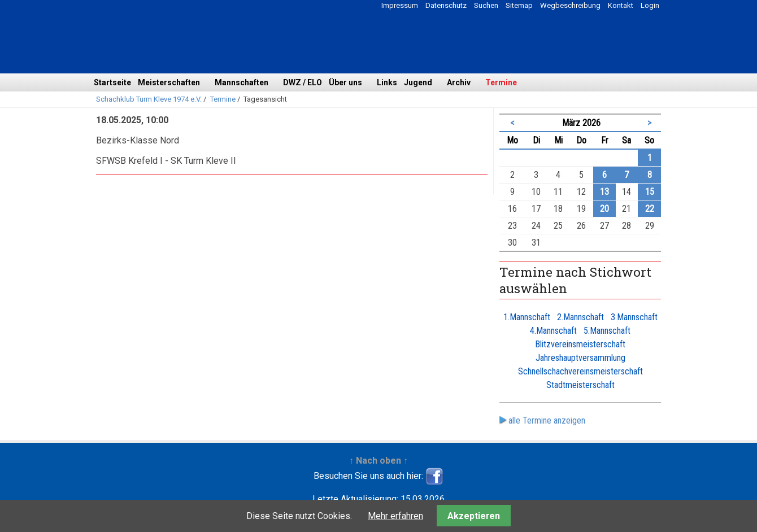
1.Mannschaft (527, 317)
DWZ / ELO (303, 82)
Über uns (345, 82)
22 (650, 209)
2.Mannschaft (580, 317)
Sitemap (519, 5)
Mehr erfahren (395, 516)
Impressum (400, 5)
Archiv (459, 82)
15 (650, 192)
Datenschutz (446, 5)
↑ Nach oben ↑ (378, 461)
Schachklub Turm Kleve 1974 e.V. (149, 99)
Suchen (486, 5)
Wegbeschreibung (570, 5)
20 (604, 209)
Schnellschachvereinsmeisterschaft (580, 371)
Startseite (112, 82)
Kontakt (621, 5)
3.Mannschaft (634, 317)
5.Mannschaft (607, 331)
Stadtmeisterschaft (580, 385)
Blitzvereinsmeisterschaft (580, 344)
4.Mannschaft (553, 331)
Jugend (418, 82)
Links (387, 82)
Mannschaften (242, 82)
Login (650, 5)
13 (604, 192)
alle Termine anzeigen (547, 420)
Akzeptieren (474, 516)
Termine (501, 82)
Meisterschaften (169, 82)
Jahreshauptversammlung (580, 358)
